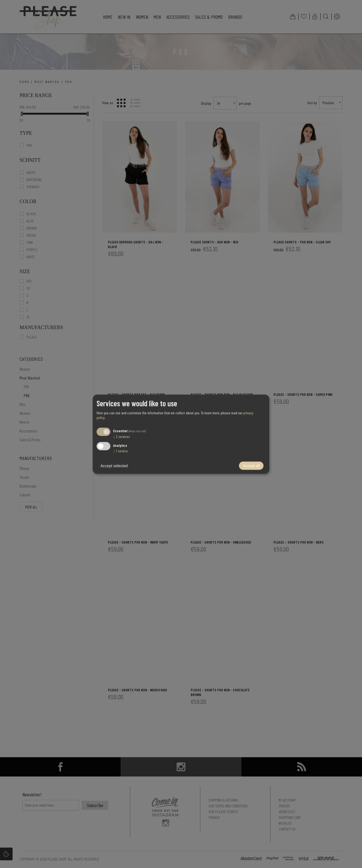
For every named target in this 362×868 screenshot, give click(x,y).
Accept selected (114, 466)
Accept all (251, 466)
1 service (120, 451)
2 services (122, 436)
